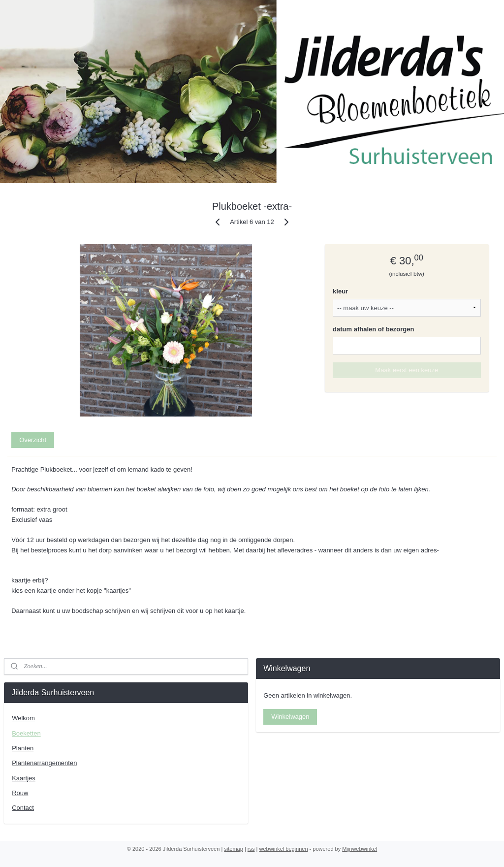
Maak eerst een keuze (407, 370)
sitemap (234, 849)
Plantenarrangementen (44, 763)
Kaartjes (24, 778)
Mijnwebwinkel (360, 849)
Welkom (23, 718)
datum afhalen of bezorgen (373, 329)
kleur (340, 291)
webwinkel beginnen (283, 849)
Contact (23, 808)
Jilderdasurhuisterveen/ (297, 747)
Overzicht (33, 440)
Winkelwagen (290, 717)
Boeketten (26, 733)
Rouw (20, 793)
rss (251, 849)
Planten (23, 748)
